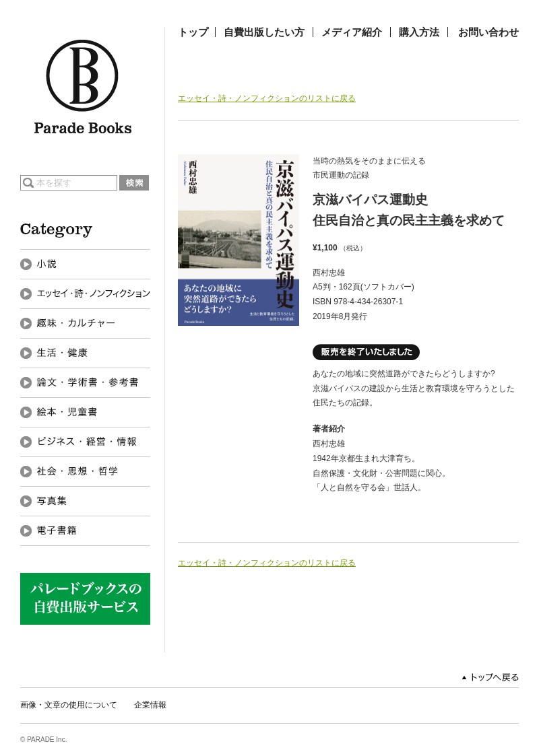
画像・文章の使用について (69, 705)
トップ (193, 32)
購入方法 (419, 32)
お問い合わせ (488, 32)
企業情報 (150, 705)
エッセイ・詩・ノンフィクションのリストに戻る (267, 98)
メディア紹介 (352, 32)
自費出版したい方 (264, 32)
